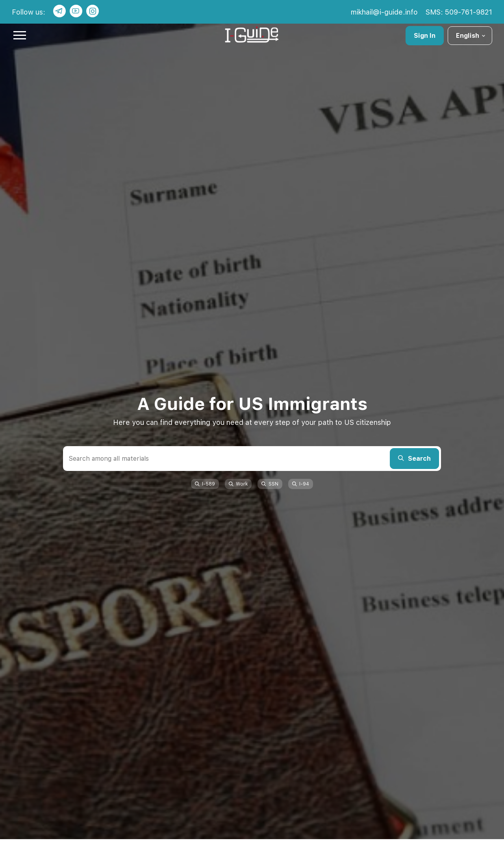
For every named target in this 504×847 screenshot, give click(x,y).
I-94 (301, 484)
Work (238, 484)
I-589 (205, 484)
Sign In (425, 36)
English (471, 36)
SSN (270, 484)
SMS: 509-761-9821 (459, 12)
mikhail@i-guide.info (384, 12)
